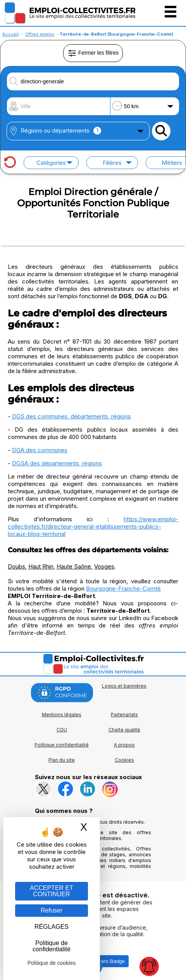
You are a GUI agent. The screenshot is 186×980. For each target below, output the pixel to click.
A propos (124, 745)
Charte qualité (124, 730)
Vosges (104, 566)
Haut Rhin (41, 566)
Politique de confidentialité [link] (52, 946)
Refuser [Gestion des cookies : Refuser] (52, 910)
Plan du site (62, 760)
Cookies (124, 760)
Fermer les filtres (93, 53)
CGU (62, 730)
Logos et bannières (124, 686)
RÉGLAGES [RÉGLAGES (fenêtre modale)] (52, 927)
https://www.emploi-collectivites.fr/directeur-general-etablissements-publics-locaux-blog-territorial (93, 526)
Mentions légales (62, 715)
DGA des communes (40, 450)
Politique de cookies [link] (52, 963)
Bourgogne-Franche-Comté (123, 589)
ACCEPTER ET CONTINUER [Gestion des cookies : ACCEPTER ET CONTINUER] (52, 891)
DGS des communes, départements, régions (71, 416)
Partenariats (124, 715)
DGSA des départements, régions (57, 463)
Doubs (16, 566)
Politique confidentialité (62, 745)
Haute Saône (74, 566)
